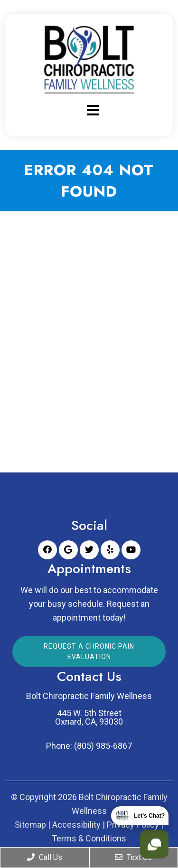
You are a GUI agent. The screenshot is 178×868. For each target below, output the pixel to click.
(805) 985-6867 (103, 746)
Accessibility (76, 825)
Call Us (45, 857)
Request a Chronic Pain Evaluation (89, 651)
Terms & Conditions (89, 839)
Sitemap (30, 825)
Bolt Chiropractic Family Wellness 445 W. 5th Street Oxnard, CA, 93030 (89, 709)
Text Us (133, 857)
